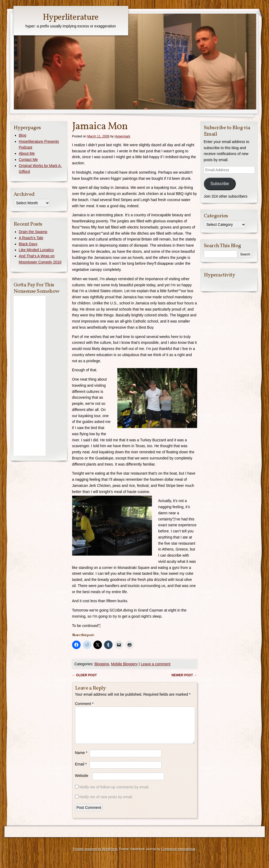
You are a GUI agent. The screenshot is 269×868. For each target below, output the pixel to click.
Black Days (28, 244)
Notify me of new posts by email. (106, 803)
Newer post (184, 675)
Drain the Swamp (33, 232)
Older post (84, 675)
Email (81, 771)
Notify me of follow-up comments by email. (114, 793)
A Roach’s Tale (31, 238)
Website (82, 782)
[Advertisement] (30, 376)
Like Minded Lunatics (36, 250)
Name (81, 759)
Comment (84, 704)
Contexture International (178, 855)
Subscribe (220, 184)
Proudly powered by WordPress (95, 855)
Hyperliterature (71, 18)
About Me (27, 153)
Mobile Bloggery (124, 664)
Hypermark (123, 136)
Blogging (102, 664)
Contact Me (28, 160)
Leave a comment (156, 664)
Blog (23, 135)
